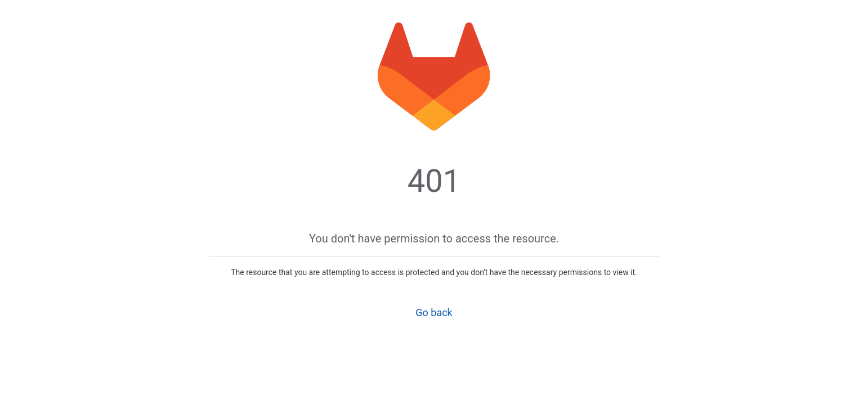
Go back (434, 312)
